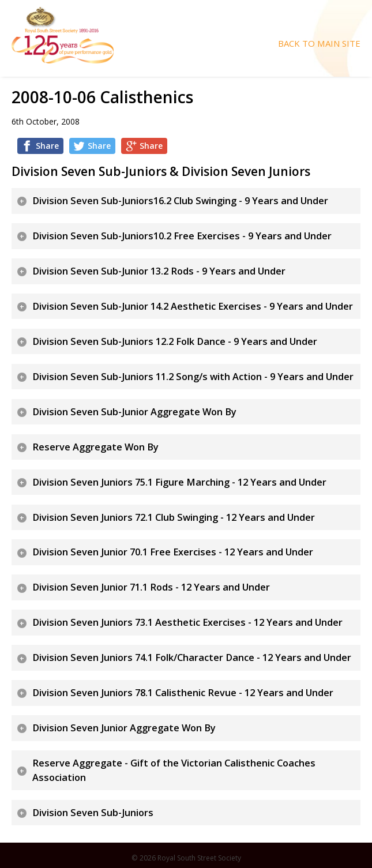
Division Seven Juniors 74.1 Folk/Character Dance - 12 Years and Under (192, 657)
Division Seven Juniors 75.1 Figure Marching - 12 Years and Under (179, 482)
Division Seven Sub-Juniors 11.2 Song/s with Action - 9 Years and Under (193, 377)
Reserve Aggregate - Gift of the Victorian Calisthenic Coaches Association (174, 770)
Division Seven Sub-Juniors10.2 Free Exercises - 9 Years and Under (182, 236)
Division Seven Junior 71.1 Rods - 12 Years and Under (151, 587)
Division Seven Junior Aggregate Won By (124, 728)
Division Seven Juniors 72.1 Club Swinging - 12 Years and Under (174, 517)
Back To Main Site (319, 44)
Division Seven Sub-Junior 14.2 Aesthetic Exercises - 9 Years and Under (193, 306)
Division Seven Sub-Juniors (93, 813)
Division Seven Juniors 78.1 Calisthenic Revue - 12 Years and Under (183, 693)
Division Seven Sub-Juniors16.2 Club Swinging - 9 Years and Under (180, 201)
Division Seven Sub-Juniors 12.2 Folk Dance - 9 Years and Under (175, 341)
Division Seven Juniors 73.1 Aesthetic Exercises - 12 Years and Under (187, 622)
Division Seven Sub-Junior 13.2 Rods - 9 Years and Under (159, 271)
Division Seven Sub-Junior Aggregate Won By (134, 412)
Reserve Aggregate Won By (95, 447)
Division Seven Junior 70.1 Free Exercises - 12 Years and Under (173, 552)
